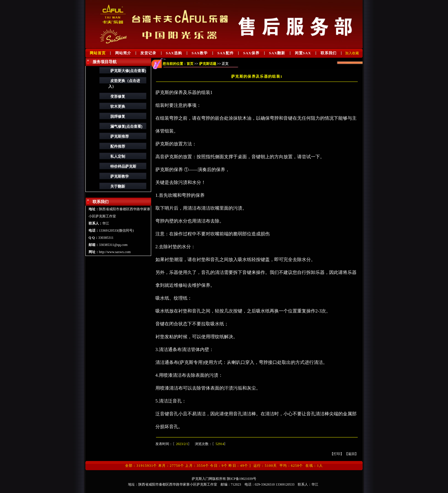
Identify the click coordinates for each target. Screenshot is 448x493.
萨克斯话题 (208, 64)
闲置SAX (303, 53)
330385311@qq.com (113, 245)
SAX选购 (174, 53)
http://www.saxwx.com (115, 252)
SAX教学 (200, 53)
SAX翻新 (277, 53)
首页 (190, 64)
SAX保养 (251, 53)
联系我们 (329, 53)
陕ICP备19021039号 (242, 479)
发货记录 (148, 53)
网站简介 (123, 53)
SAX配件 (226, 53)
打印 (337, 454)
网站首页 (98, 53)
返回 (351, 454)
